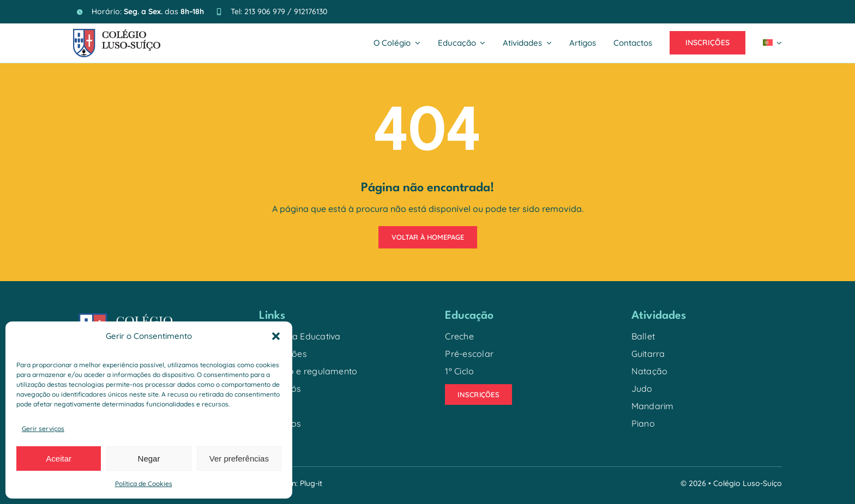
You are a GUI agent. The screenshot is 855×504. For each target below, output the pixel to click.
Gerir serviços (43, 429)
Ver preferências (239, 459)
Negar (149, 459)
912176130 (311, 11)
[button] (276, 336)
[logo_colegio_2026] (117, 33)
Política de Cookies (144, 484)
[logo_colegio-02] (135, 313)
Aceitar (59, 459)
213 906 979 (265, 11)
